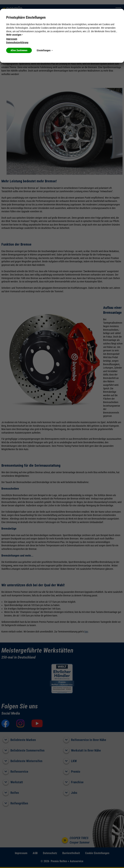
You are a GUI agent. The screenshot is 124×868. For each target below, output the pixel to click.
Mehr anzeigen (15, 35)
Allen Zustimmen (19, 50)
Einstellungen (45, 50)
